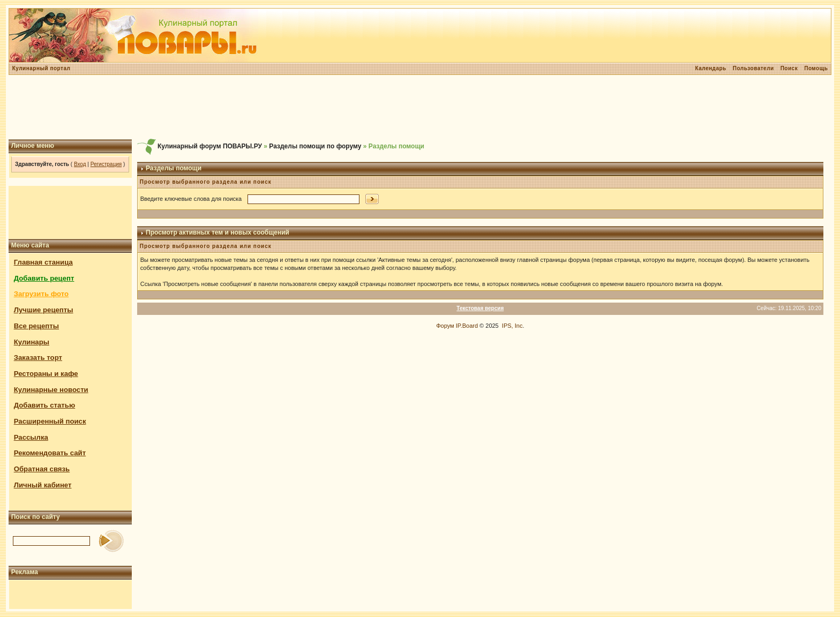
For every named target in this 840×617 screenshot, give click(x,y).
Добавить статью (45, 405)
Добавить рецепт (44, 278)
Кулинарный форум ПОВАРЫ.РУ (210, 146)
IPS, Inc (512, 326)
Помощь (816, 68)
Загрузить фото (41, 294)
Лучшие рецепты (44, 310)
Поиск (789, 68)
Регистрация (106, 164)
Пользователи (753, 68)
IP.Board (467, 326)
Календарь (710, 68)
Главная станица (43, 262)
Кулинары (32, 342)
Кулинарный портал (42, 68)
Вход (80, 164)
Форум (445, 326)
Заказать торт (38, 358)
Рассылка (31, 437)
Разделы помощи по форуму (315, 146)
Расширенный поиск (50, 421)
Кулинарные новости (51, 390)
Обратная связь (42, 469)
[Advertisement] (420, 107)
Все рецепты (36, 326)
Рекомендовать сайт (50, 453)
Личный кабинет (43, 485)
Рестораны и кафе (46, 374)
